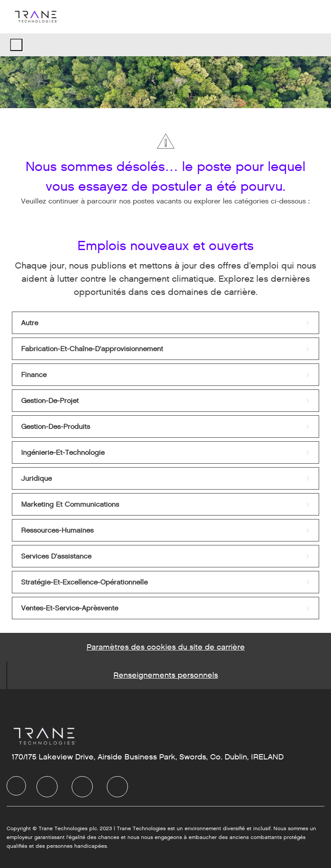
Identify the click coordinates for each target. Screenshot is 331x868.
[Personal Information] (166, 675)
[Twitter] (82, 787)
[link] (165, 323)
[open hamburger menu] (16, 45)
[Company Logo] (36, 16)
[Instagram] (117, 787)
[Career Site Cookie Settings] (166, 647)
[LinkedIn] (47, 787)
